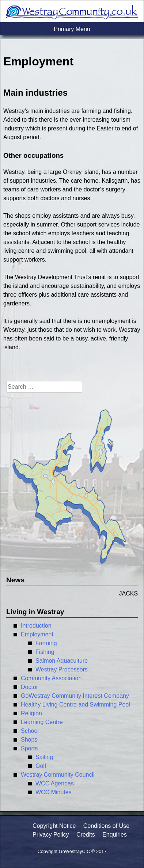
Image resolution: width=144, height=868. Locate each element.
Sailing (44, 757)
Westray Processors (62, 669)
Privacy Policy (51, 835)
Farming (46, 643)
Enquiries (115, 835)
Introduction (36, 626)
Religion (31, 713)
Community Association (51, 678)
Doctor (29, 687)
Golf (41, 766)
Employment (37, 634)
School (30, 731)
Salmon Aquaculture (62, 661)
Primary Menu (72, 29)
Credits (86, 835)
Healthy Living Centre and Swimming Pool (75, 705)
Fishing (45, 652)
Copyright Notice (54, 826)
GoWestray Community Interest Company (75, 696)
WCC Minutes (54, 792)
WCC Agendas (55, 783)
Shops (29, 740)
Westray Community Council (58, 775)
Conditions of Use (106, 826)
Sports (29, 748)
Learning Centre (42, 722)
